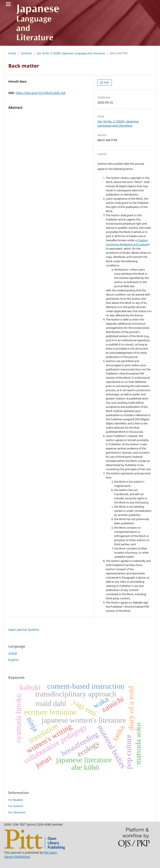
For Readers (16, 800)
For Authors (16, 806)
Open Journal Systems (24, 630)
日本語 (13, 653)
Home (12, 53)
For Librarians (17, 812)
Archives (26, 53)
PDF (106, 83)
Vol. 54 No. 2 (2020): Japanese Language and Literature (71, 53)
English (14, 660)
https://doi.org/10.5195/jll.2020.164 (41, 93)
